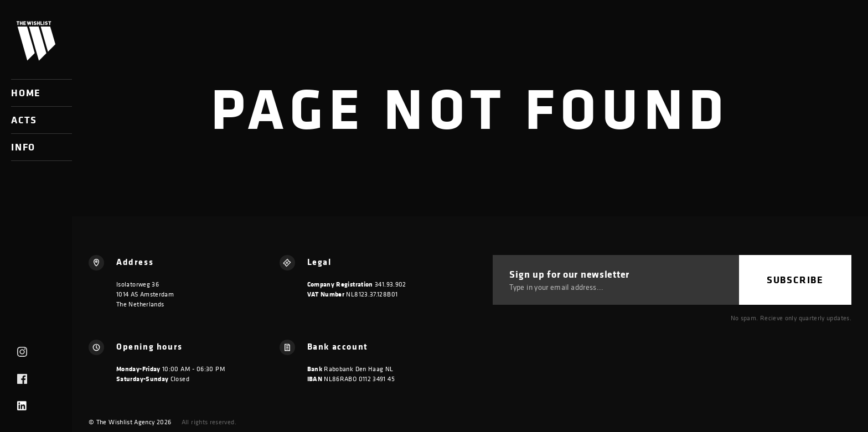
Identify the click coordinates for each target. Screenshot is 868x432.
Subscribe (795, 280)
